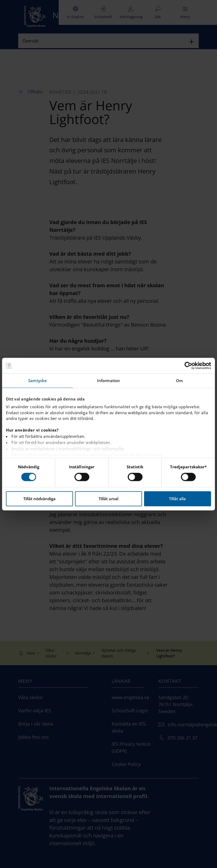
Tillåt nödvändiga (39, 499)
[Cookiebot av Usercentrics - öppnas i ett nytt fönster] (188, 365)
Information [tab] (108, 381)
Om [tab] (179, 381)
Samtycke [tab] (38, 381)
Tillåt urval (108, 499)
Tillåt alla (177, 499)
